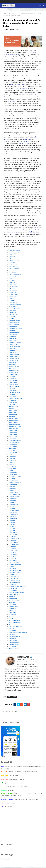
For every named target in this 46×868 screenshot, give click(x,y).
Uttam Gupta (12, 102)
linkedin (15, 14)
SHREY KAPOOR (24, 657)
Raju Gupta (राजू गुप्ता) (17, 85)
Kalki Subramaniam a (26, 89)
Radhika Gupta (24, 144)
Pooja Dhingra (28, 142)
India (9, 14)
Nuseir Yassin (27, 140)
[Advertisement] (23, 828)
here (37, 228)
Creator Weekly (12, 232)
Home (5, 14)
